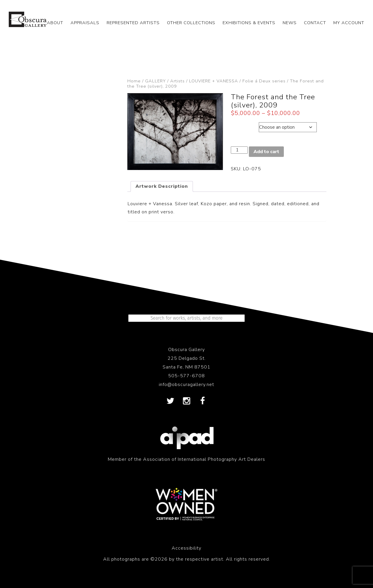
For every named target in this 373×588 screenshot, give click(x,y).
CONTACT (315, 23)
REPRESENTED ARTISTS (133, 23)
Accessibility (186, 548)
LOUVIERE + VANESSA (214, 81)
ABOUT (55, 23)
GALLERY (155, 81)
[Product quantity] (239, 150)
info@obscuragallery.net (186, 385)
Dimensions (245, 126)
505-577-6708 (186, 376)
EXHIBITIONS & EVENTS (249, 23)
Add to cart (266, 152)
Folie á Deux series (264, 81)
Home (134, 81)
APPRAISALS (85, 23)
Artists (177, 81)
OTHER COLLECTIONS (191, 23)
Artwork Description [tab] (162, 186)
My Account (349, 23)
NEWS (290, 23)
